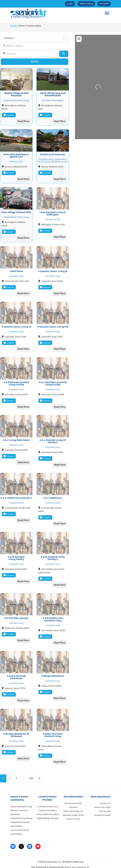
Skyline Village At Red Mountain (16, 94)
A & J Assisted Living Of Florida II (53, 438)
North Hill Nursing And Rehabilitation (53, 94)
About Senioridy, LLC (73, 806)
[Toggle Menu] (107, 13)
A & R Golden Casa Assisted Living (53, 615)
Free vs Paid (105, 806)
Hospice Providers (48, 805)
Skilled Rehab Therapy (48, 813)
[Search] (64, 54)
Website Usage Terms (73, 810)
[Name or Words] (35, 46)
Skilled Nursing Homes (21, 813)
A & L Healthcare (53, 495)
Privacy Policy (73, 814)
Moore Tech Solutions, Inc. (77, 862)
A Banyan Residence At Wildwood (16, 730)
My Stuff (102, 4)
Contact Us (105, 798)
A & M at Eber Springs (16, 614)
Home (14, 26)
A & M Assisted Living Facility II (53, 554)
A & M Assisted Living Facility (16, 554)
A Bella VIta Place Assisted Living (53, 730)
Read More (23, 121)
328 (31, 773)
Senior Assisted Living (21, 801)
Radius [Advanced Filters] (35, 62)
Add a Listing (81, 4)
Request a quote (103, 810)
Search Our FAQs (102, 802)
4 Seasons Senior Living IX (53, 270)
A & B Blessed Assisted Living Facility (16, 381)
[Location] (29, 54)
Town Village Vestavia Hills (16, 211)
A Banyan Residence (53, 671)
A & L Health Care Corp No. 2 (16, 495)
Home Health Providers (48, 809)
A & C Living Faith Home (16, 437)
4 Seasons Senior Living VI (16, 325)
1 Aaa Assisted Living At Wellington (53, 212)
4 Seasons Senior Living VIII (53, 325)
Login (61, 4)
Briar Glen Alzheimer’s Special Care (16, 155)
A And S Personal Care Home (16, 672)
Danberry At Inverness (53, 154)
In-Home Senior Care (48, 801)
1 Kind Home (16, 270)
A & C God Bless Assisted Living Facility (53, 381)
